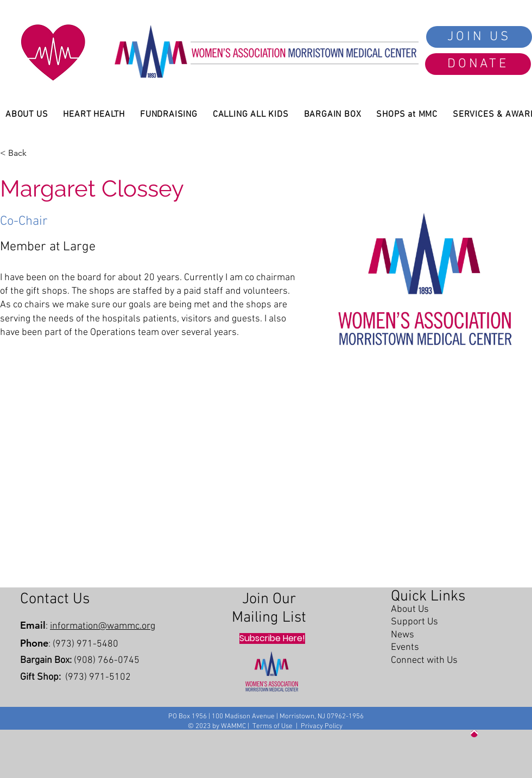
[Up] (474, 734)
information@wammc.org (103, 626)
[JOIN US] (479, 37)
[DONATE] (478, 64)
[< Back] (21, 153)
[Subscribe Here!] (272, 638)
